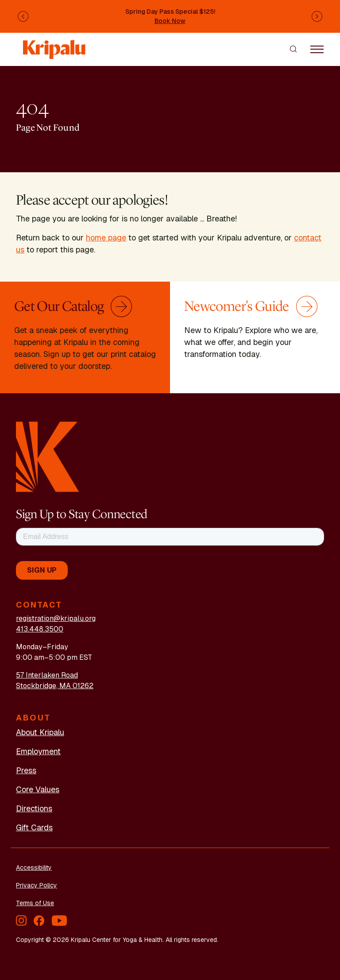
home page (106, 238)
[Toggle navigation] (317, 49)
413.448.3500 (40, 629)
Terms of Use (35, 903)
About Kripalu (40, 732)
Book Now (170, 21)
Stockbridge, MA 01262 (55, 686)
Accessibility (34, 868)
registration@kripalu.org (56, 618)
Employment (38, 751)
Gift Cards (34, 827)
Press (26, 770)
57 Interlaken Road (47, 675)
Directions (34, 808)
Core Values (38, 789)
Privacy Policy (37, 885)
